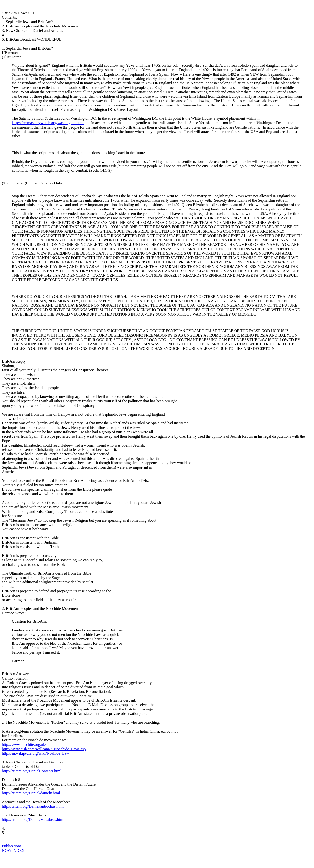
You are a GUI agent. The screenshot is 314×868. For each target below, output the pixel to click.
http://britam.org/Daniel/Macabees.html (33, 820)
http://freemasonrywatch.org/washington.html (48, 123)
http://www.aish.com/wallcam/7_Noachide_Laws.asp (44, 749)
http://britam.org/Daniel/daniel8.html (31, 793)
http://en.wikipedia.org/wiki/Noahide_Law (35, 753)
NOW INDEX (13, 850)
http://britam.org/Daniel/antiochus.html (33, 806)
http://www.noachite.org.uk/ (24, 744)
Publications (12, 846)
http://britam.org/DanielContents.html (32, 771)
